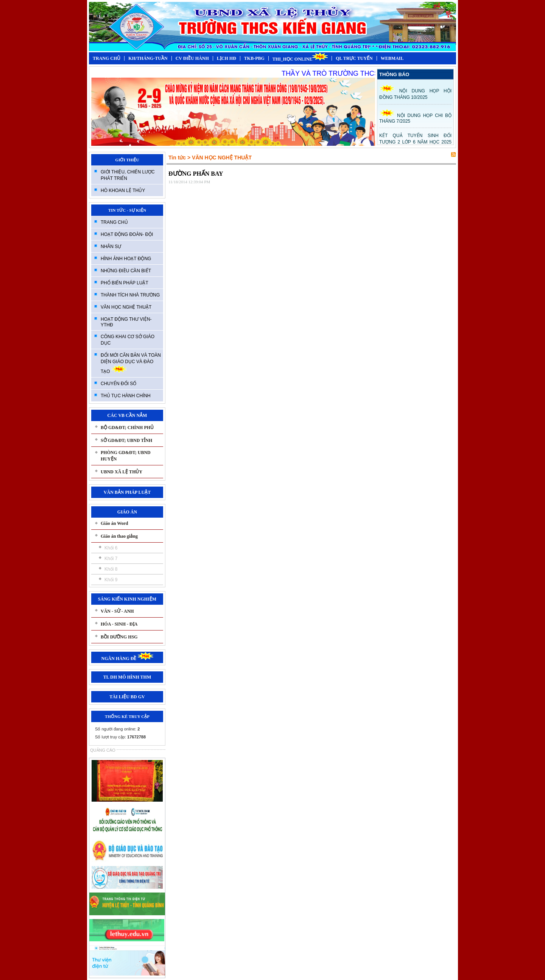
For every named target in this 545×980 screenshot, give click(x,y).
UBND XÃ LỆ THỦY (121, 472)
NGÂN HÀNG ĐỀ (127, 659)
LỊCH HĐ (227, 58)
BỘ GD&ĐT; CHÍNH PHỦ (127, 428)
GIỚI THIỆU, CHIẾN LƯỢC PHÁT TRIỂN (128, 175)
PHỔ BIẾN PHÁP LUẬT (125, 283)
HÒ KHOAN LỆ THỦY (123, 190)
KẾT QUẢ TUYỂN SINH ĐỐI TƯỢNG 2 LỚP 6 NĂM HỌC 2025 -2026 (415, 142)
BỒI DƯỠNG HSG (119, 637)
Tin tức (177, 158)
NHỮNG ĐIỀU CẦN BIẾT (126, 271)
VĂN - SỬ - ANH (117, 611)
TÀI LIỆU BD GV (127, 697)
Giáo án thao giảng (119, 536)
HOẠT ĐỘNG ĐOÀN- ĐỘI (127, 234)
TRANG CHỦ (107, 58)
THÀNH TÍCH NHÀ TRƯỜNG (130, 295)
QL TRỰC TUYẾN (354, 58)
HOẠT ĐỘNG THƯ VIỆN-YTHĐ (126, 322)
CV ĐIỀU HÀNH (192, 58)
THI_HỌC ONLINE (300, 57)
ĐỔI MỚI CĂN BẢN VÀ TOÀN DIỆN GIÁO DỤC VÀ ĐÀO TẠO (131, 363)
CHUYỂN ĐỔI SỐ (118, 384)
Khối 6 (111, 548)
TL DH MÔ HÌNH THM (127, 677)
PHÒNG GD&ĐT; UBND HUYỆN (126, 456)
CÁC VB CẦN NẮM (127, 415)
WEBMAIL (392, 58)
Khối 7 (111, 559)
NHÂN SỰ (111, 247)
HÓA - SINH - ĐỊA (119, 624)
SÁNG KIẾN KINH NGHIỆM (127, 599)
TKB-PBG (254, 58)
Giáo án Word (114, 523)
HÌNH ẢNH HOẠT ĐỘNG (126, 259)
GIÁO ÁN (127, 512)
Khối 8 (111, 569)
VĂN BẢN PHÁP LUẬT (127, 492)
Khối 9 (111, 580)
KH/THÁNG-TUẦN (148, 58)
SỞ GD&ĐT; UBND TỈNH (126, 440)
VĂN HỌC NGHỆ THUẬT (126, 307)
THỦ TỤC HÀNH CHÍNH (126, 396)
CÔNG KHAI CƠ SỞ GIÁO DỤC (128, 340)
